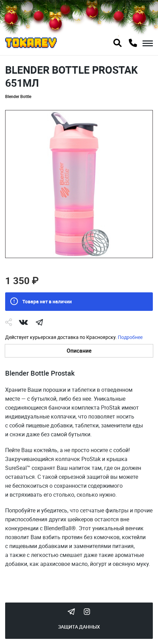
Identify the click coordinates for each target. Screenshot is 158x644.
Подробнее (130, 337)
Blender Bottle (18, 96)
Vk (23, 322)
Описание (79, 351)
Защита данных (79, 627)
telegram (39, 322)
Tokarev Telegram (71, 611)
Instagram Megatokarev (87, 611)
